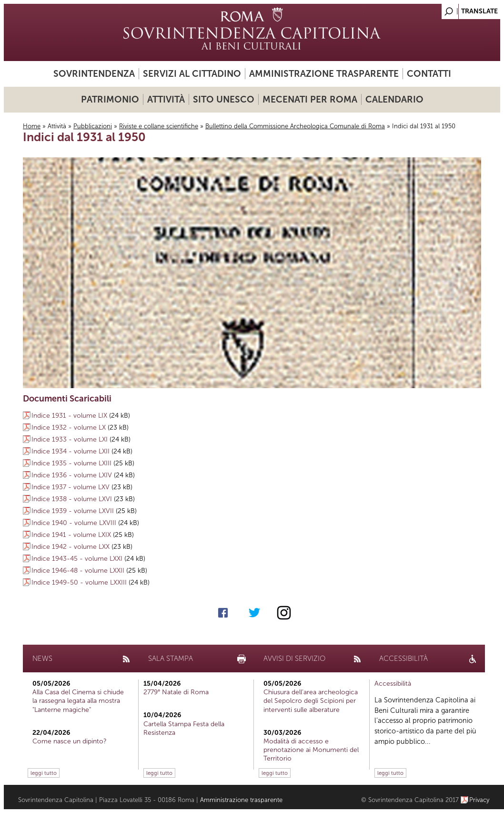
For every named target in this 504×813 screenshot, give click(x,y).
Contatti (429, 74)
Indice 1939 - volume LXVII (73, 511)
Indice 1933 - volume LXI (70, 439)
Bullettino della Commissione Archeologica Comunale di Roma (295, 126)
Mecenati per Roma (310, 99)
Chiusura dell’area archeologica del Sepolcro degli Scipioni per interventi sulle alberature (311, 701)
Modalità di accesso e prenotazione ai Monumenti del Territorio (311, 750)
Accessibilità (393, 684)
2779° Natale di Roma (176, 692)
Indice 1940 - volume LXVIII (74, 523)
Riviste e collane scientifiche (159, 126)
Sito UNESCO (224, 99)
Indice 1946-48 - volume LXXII (78, 571)
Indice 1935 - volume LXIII (71, 463)
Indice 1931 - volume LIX (69, 416)
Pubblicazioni (93, 126)
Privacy (479, 800)
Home (32, 126)
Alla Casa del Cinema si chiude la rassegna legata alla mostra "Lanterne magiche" (78, 701)
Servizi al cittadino (192, 74)
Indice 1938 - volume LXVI (72, 499)
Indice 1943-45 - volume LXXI (77, 559)
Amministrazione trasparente (324, 74)
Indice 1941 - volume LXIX (71, 535)
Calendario (394, 99)
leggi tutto (44, 773)
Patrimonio (110, 99)
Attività (166, 99)
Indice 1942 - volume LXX (71, 547)
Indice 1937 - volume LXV (71, 487)
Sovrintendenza (94, 74)
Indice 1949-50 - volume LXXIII (79, 582)
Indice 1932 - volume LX (69, 427)
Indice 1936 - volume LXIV (72, 475)
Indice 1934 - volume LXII (71, 451)
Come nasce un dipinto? (70, 741)
